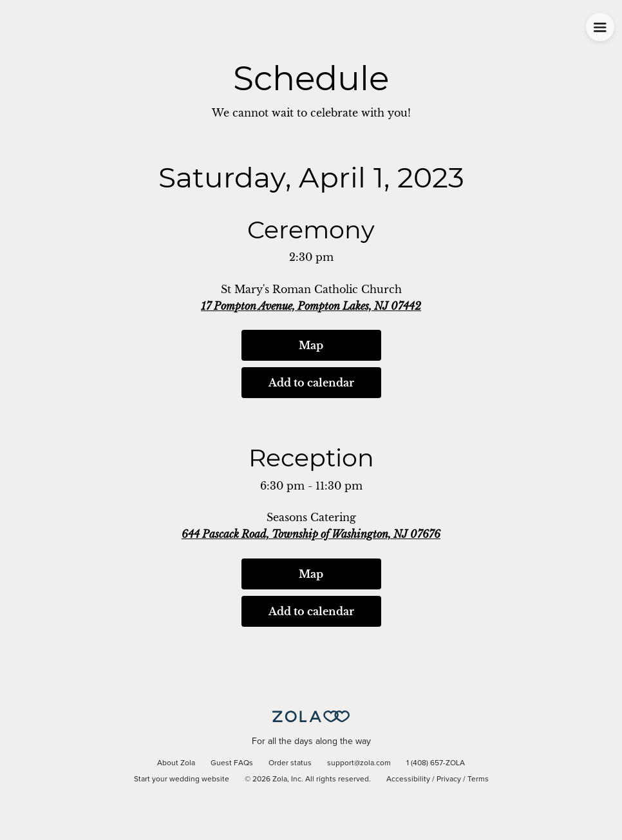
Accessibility (408, 779)
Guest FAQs (232, 763)
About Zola (176, 763)
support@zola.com (359, 763)
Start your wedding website (182, 779)
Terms (478, 779)
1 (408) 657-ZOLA (436, 763)
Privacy (449, 779)
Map (311, 345)
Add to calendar (311, 383)
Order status (290, 763)
